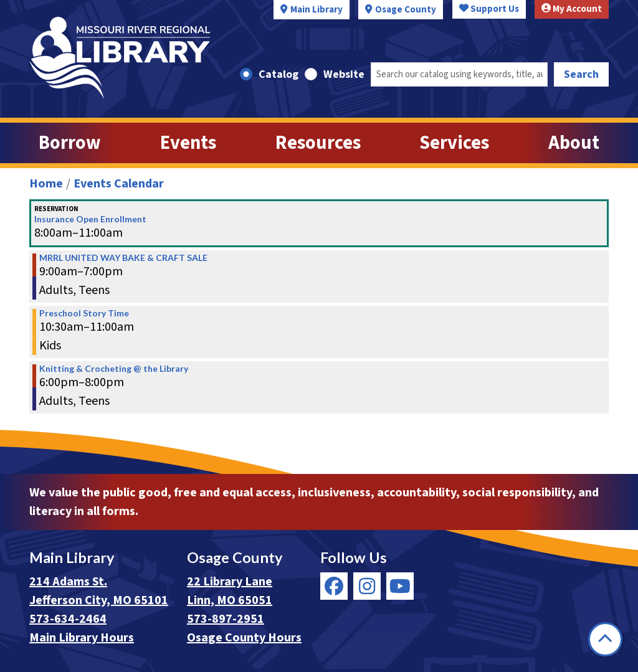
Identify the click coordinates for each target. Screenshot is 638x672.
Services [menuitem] (454, 143)
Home (46, 184)
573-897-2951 (226, 619)
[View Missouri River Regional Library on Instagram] (367, 586)
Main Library (317, 10)
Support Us (489, 9)
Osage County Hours (244, 638)
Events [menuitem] (188, 143)
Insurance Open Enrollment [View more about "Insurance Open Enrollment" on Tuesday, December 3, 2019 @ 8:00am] (90, 219)
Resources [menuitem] (318, 143)
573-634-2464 (68, 619)
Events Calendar (119, 184)
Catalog (279, 74)
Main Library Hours (82, 638)
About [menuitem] (574, 143)
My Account (572, 9)
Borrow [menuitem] (70, 143)
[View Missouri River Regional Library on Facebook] (334, 586)
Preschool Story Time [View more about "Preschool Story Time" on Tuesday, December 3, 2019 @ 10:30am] (84, 313)
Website (344, 74)
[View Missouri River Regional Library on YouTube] (400, 586)
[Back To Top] (605, 639)
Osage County (406, 10)
